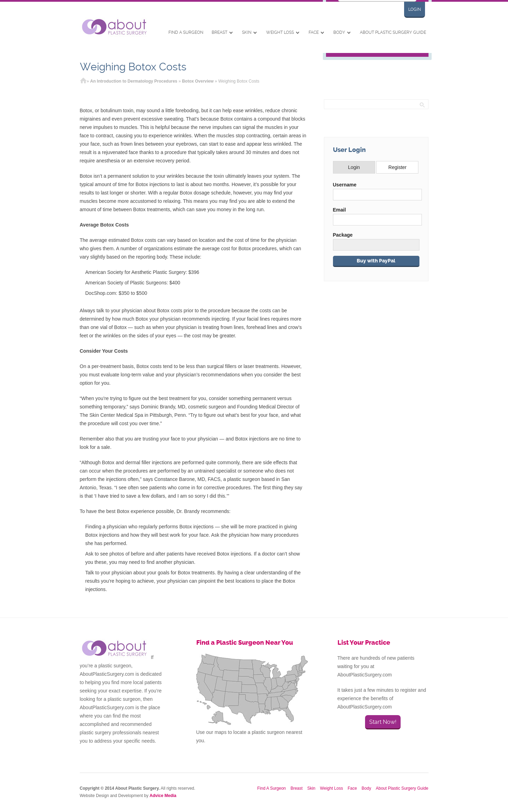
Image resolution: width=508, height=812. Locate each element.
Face (314, 32)
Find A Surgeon (186, 32)
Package (343, 235)
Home (83, 81)
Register (397, 167)
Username (345, 185)
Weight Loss (280, 32)
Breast (219, 32)
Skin (247, 32)
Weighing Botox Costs (133, 67)
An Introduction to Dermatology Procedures (134, 81)
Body (339, 32)
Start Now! (383, 722)
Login (415, 9)
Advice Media (163, 796)
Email (339, 210)
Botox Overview (198, 81)
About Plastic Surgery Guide (393, 32)
